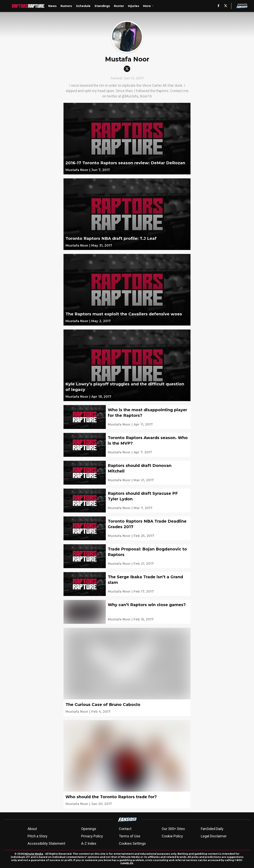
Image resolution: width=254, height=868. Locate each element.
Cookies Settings (132, 843)
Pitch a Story (38, 836)
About (32, 829)
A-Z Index (89, 843)
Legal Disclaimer (214, 836)
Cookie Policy (172, 836)
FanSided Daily (212, 829)
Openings (89, 829)
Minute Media (34, 854)
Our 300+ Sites (173, 829)
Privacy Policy (92, 836)
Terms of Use (130, 836)
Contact (125, 829)
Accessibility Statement (46, 843)
